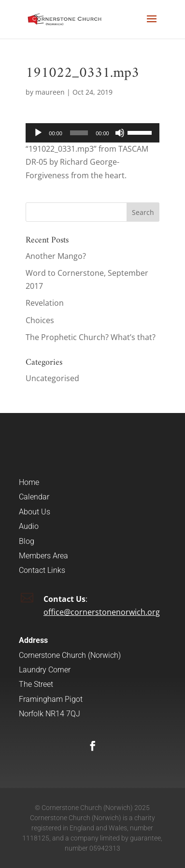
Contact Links (42, 570)
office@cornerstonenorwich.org (102, 612)
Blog (27, 541)
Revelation (45, 303)
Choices (40, 320)
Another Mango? (56, 256)
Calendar (34, 497)
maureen (50, 92)
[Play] (38, 133)
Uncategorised (52, 378)
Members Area (43, 556)
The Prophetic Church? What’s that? (91, 337)
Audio (29, 526)
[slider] (79, 133)
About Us (35, 512)
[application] (92, 133)
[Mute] (120, 133)
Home (29, 482)
